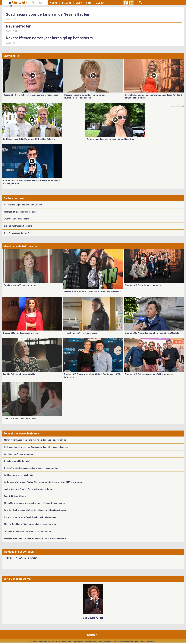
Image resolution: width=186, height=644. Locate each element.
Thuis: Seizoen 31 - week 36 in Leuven (20, 419)
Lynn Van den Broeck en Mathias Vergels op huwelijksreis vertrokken (35, 510)
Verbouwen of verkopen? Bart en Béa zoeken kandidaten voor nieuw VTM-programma (43, 482)
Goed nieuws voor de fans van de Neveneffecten (47, 14)
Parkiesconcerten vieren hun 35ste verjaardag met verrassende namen (36, 447)
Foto (89, 3)
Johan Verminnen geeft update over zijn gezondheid (28, 531)
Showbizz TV (12, 56)
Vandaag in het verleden (19, 552)
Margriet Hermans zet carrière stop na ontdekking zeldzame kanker (35, 440)
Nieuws (54, 3)
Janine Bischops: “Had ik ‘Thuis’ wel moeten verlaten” (28, 489)
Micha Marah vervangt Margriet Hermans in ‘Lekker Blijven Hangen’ (35, 503)
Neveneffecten (19, 26)
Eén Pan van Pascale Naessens (18, 226)
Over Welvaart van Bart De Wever (19, 233)
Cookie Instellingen (129, 642)
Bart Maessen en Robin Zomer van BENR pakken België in (29, 139)
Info (69, 642)
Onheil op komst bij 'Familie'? (17, 461)
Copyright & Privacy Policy (85, 642)
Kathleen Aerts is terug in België (19, 475)
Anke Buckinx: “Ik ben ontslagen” (19, 454)
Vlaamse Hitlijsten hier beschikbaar (20, 212)
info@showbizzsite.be (109, 642)
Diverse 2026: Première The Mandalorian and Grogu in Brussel (93, 292)
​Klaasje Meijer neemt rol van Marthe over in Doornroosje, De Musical (36, 538)
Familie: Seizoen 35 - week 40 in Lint (19, 374)
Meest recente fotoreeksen (20, 246)
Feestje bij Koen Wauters (15, 496)
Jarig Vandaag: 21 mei (17, 579)
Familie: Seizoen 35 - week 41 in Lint (20, 285)
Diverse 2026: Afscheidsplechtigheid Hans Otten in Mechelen (153, 333)
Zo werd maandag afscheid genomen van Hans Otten (110, 139)
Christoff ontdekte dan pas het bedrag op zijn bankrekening (31, 468)
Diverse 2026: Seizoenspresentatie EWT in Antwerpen (149, 374)
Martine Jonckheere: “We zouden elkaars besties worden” (30, 524)
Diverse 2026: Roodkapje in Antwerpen (20, 333)
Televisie (66, 3)
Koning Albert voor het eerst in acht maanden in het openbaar (31, 95)
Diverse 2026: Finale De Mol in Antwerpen (144, 285)
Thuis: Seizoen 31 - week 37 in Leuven (81, 333)
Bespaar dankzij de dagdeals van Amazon (23, 205)
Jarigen (100, 3)
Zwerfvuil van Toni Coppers (16, 219)
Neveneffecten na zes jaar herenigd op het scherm (49, 38)
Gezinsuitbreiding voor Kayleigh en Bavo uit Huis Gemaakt (30, 517)
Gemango (150, 642)
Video (79, 3)
